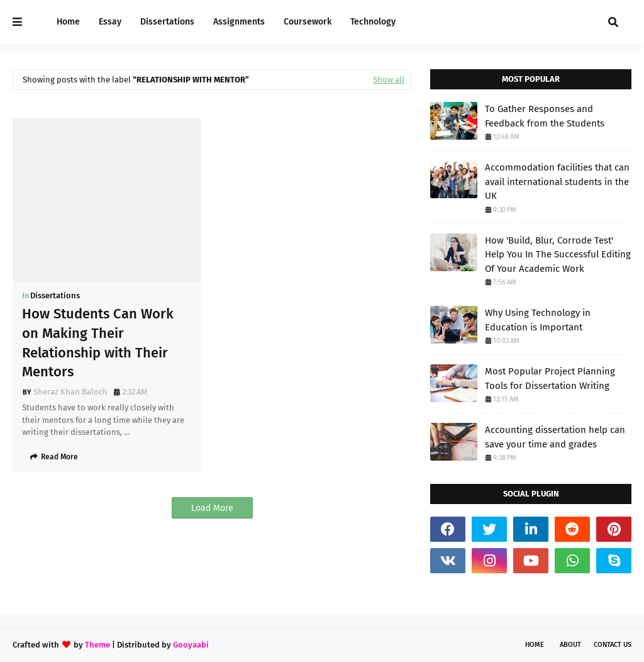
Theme (97, 645)
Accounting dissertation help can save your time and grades (555, 437)
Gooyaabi (191, 645)
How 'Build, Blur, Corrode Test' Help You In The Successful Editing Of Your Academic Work (558, 255)
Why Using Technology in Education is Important (538, 320)
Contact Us (613, 645)
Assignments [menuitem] (239, 22)
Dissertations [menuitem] (167, 22)
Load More (212, 508)
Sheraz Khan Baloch (70, 392)
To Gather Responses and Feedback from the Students (545, 116)
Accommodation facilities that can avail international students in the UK (557, 182)
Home (535, 645)
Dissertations (55, 295)
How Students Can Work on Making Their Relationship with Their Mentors (98, 343)
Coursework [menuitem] (308, 22)
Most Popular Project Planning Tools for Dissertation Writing (550, 379)
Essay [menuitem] (110, 22)
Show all (389, 80)
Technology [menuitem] (373, 22)
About (570, 645)
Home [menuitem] (68, 22)
